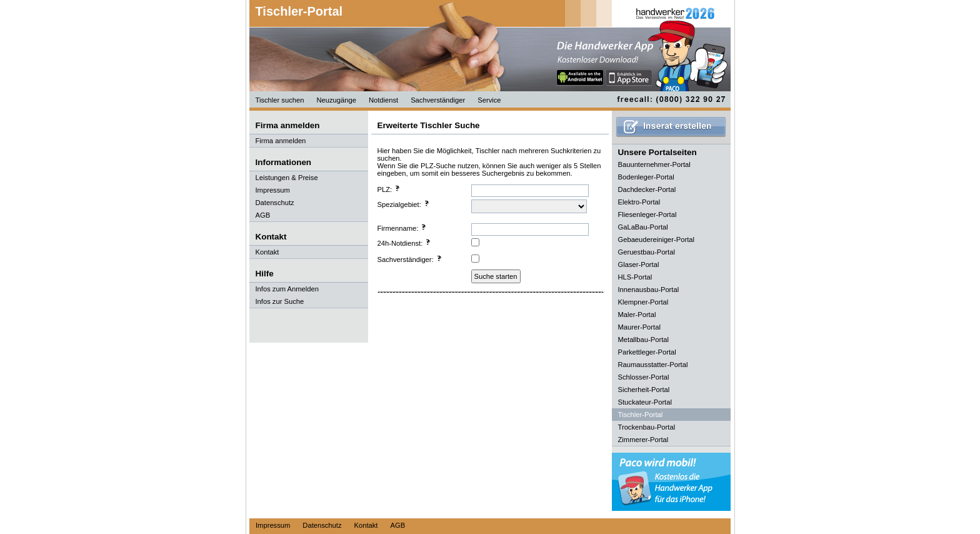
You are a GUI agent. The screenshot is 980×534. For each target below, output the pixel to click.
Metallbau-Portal (643, 340)
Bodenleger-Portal (646, 177)
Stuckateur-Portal (645, 402)
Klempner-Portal (643, 302)
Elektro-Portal (639, 202)
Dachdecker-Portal (647, 189)
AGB (263, 215)
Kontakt (267, 252)
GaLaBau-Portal (643, 227)
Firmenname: (402, 228)
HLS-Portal (635, 277)
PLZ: (389, 189)
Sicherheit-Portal (644, 390)
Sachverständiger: (410, 259)
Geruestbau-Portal (647, 252)
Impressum (273, 190)
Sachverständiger (438, 100)
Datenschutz (275, 203)
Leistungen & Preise (287, 178)
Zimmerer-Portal (643, 440)
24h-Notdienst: (405, 243)
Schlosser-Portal (644, 377)
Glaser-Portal (639, 264)
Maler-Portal (637, 315)
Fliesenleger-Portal (647, 214)
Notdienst (383, 100)
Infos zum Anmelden (287, 289)
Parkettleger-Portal (647, 352)
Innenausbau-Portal (649, 290)
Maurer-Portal (639, 327)
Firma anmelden (281, 141)
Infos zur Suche (280, 301)
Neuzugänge (336, 100)
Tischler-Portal (299, 11)
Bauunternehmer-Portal (654, 164)
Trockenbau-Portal (647, 427)
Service (489, 100)
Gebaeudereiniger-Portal (657, 239)
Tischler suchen (280, 100)
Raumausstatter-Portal (653, 365)
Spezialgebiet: (404, 204)
